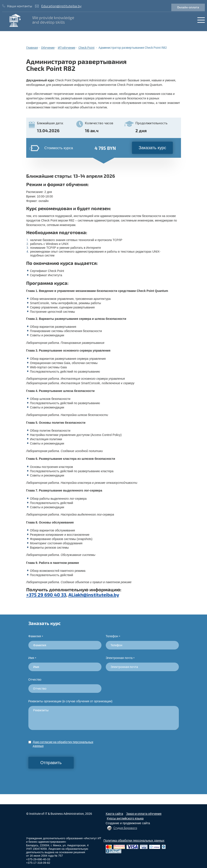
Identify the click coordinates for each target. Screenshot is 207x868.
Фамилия (36, 636)
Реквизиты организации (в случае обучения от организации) (71, 701)
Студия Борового (125, 828)
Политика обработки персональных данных (134, 841)
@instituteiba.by (101, 595)
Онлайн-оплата (188, 7)
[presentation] (61, 777)
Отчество (35, 680)
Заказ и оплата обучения (144, 814)
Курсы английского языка (125, 818)
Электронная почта (120, 658)
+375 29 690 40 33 (46, 595)
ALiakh (76, 595)
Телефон (113, 636)
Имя (32, 658)
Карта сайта (114, 814)
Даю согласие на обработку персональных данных (63, 744)
